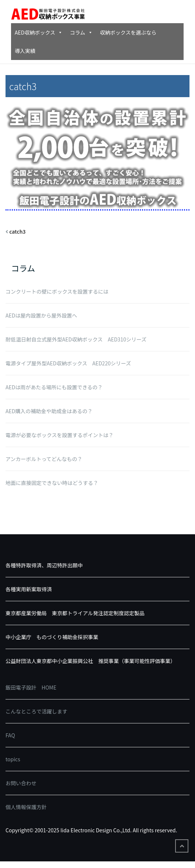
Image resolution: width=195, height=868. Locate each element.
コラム (81, 32)
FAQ (10, 735)
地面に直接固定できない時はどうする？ (52, 483)
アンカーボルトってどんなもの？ (44, 459)
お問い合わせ (21, 783)
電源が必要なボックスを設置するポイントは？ (60, 435)
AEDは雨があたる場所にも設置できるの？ (54, 387)
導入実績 (25, 51)
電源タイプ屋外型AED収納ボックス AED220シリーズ (68, 363)
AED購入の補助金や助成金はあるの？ (49, 411)
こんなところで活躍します (36, 711)
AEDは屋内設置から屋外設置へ (41, 315)
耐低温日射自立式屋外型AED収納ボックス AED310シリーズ (76, 339)
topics (13, 759)
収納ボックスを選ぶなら (128, 32)
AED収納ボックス (39, 32)
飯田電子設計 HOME (31, 687)
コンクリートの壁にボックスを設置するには (57, 291)
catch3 (17, 231)
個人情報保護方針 (26, 807)
